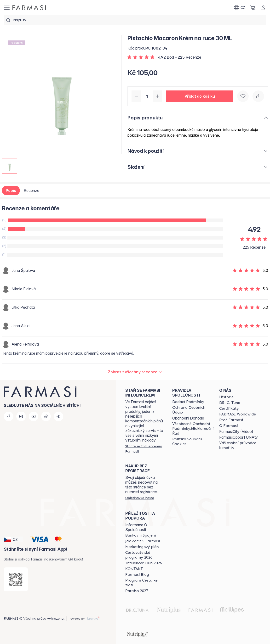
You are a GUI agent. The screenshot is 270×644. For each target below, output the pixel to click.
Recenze (32, 190)
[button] (200, 96)
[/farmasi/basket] (253, 8)
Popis (11, 190)
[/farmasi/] (29, 8)
